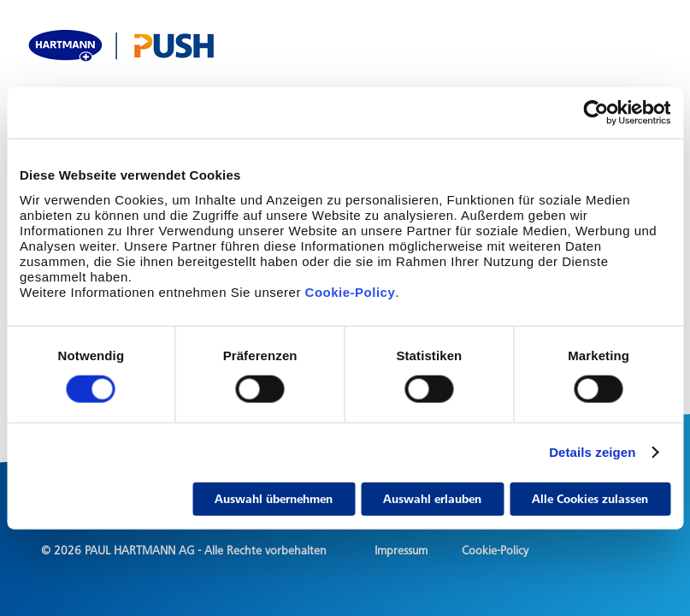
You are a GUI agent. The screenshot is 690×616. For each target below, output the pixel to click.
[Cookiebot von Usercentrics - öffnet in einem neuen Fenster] (596, 113)
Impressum (401, 551)
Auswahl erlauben (432, 498)
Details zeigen (592, 452)
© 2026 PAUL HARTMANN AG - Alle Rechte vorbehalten (184, 551)
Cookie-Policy (348, 291)
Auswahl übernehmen (274, 498)
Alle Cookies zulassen (590, 498)
